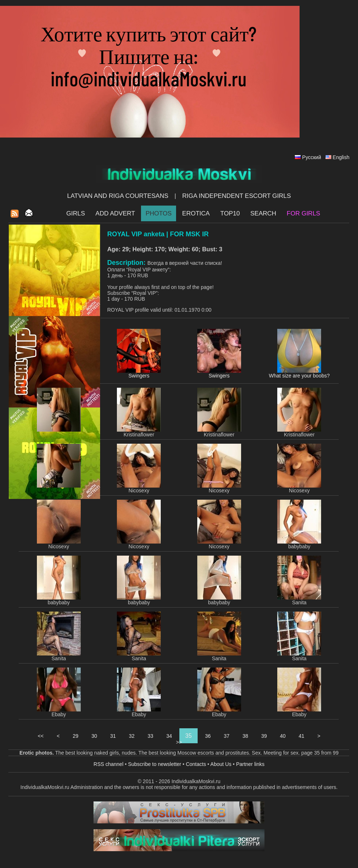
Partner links (250, 764)
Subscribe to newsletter (155, 764)
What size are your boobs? (299, 376)
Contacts (196, 764)
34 (169, 736)
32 (132, 736)
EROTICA (196, 213)
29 (75, 736)
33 (150, 736)
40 (283, 736)
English (341, 157)
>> (179, 742)
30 (94, 736)
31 (113, 736)
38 (245, 736)
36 (208, 736)
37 (227, 736)
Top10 (230, 213)
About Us (221, 764)
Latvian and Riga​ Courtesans (118, 196)
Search (263, 213)
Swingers (139, 376)
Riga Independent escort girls (237, 196)
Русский (312, 157)
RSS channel (108, 764)
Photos (158, 213)
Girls (76, 213)
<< (41, 736)
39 (264, 736)
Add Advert (115, 213)
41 (302, 736)
